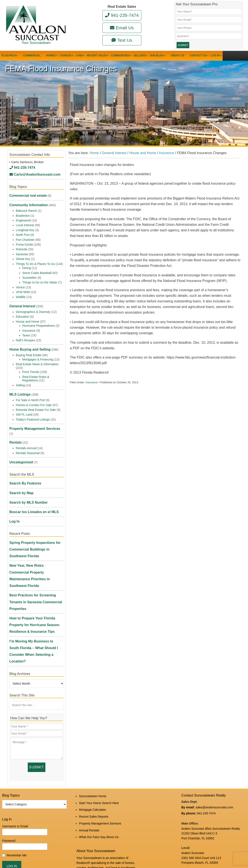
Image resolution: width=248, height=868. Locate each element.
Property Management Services (32, 419)
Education (23, 314)
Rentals (15, 427)
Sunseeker (30, 277)
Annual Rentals (89, 734)
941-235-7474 (122, 15)
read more (96, 775)
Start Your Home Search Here (99, 711)
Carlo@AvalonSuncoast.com (32, 180)
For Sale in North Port (30, 392)
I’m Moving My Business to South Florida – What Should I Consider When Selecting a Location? (33, 571)
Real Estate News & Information (37, 359)
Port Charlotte (25, 240)
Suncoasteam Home (93, 706)
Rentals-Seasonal (28, 436)
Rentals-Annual (26, 431)
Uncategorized (20, 444)
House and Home (28, 319)
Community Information (26, 206)
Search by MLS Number (26, 477)
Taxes (26, 333)
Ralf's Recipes (25, 337)
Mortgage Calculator (92, 717)
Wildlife (21, 297)
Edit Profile (100, 852)
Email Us (122, 28)
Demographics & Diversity (33, 309)
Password (9, 750)
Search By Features (24, 463)
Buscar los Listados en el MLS (31, 484)
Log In (14, 490)
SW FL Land (24, 407)
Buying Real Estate (29, 350)
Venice (20, 287)
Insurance (92, 392)
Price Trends (31, 367)
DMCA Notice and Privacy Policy (203, 834)
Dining (27, 268)
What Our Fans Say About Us (99, 740)
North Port (23, 235)
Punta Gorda (24, 244)
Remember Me (17, 765)
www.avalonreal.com (195, 819)
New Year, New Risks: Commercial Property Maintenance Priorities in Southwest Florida (34, 529)
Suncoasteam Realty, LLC (53, 855)
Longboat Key (25, 230)
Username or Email (15, 736)
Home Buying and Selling (28, 345)
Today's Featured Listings (33, 412)
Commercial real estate (26, 199)
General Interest (21, 305)
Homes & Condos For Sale (34, 397)
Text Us (122, 40)
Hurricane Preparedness (39, 323)
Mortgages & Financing (38, 354)
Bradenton (23, 215)
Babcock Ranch (26, 210)
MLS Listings (19, 388)
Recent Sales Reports (94, 723)
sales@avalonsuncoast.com (214, 717)
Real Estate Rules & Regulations (36, 373)
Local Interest (25, 225)
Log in (87, 852)
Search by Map (20, 470)
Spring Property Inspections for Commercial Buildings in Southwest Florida (35, 513)
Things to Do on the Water (40, 282)
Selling (20, 380)
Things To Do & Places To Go (35, 264)
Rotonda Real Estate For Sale (36, 402)
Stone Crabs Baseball (37, 273)
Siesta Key (23, 259)
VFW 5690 (23, 292)
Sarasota (22, 254)
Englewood (23, 220)
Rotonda (22, 249)
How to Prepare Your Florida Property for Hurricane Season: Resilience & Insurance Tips (36, 556)
